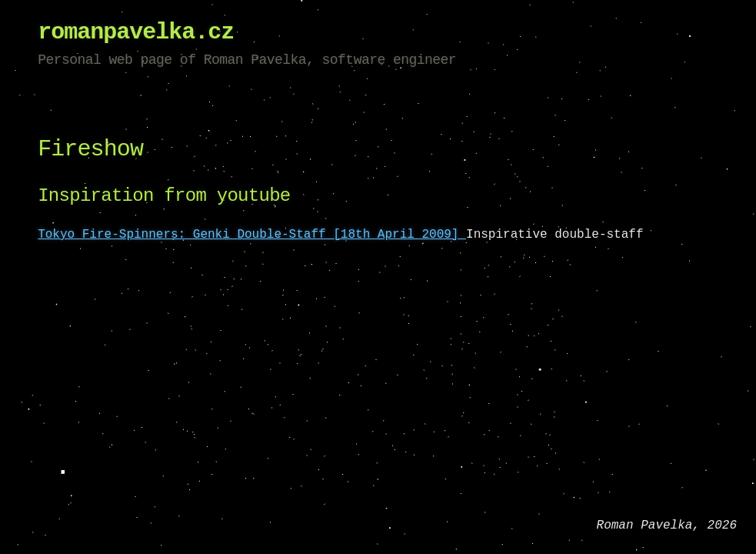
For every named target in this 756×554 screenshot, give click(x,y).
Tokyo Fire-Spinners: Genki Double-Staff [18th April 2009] (252, 235)
